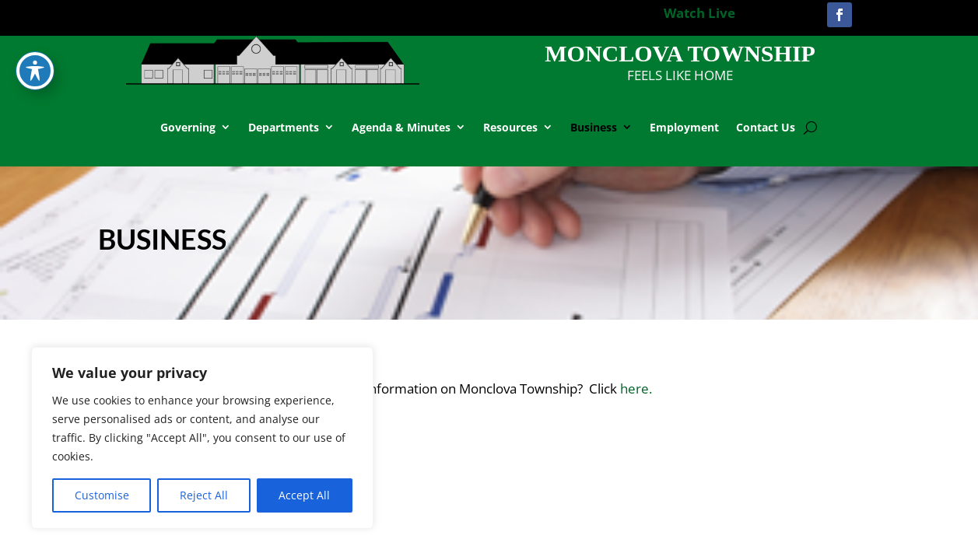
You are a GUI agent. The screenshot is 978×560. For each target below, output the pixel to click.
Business (594, 127)
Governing (188, 127)
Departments (284, 127)
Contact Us (766, 127)
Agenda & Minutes (401, 127)
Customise (102, 495)
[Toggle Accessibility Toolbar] (35, 37)
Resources (510, 127)
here (636, 388)
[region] (202, 438)
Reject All (204, 495)
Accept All (304, 495)
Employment (684, 127)
